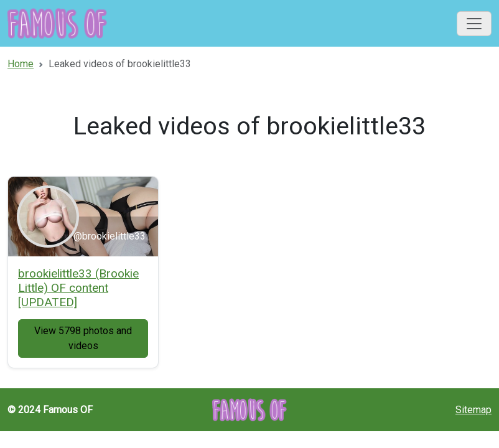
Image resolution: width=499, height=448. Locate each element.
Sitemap (473, 410)
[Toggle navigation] (474, 24)
